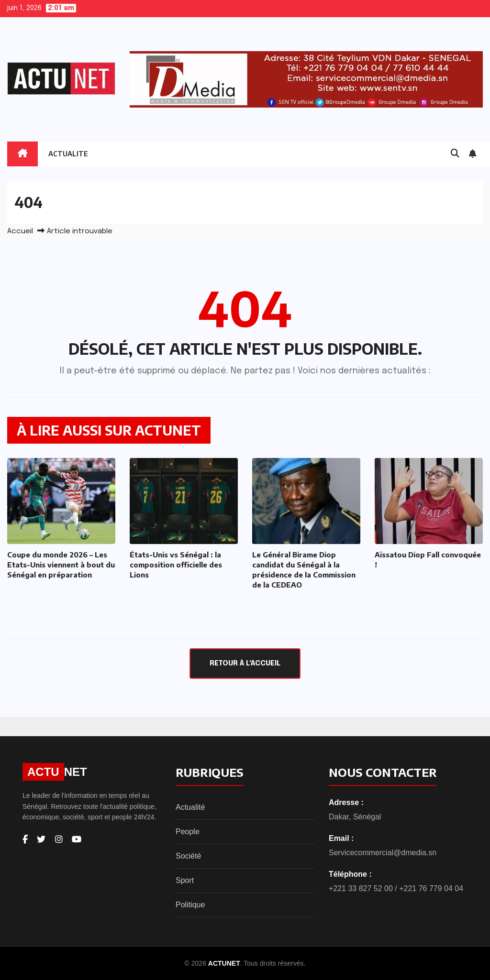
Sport (185, 880)
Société (188, 856)
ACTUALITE (68, 154)
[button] (455, 154)
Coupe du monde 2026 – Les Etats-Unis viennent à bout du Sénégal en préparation (61, 565)
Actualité (190, 807)
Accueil (20, 231)
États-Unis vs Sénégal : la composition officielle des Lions (176, 565)
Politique (190, 905)
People (188, 832)
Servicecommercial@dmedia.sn (383, 853)
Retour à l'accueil (245, 664)
